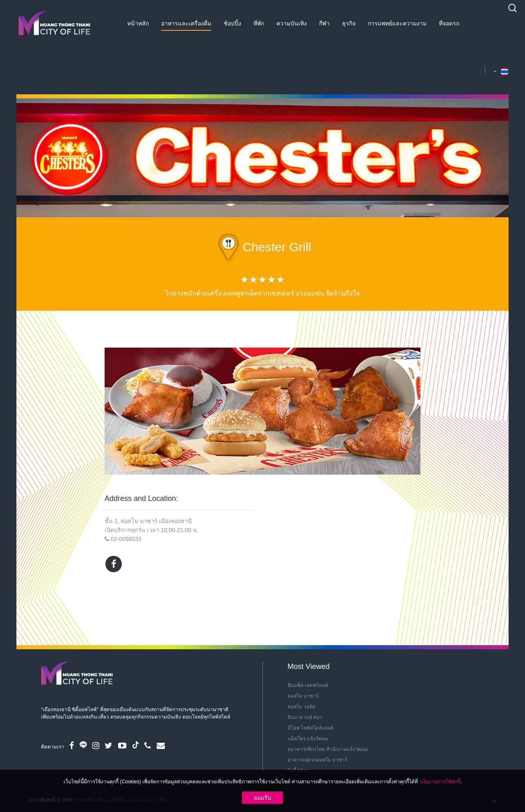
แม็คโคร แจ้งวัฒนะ (308, 739)
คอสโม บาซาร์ (303, 696)
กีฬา (324, 23)
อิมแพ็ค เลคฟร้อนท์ (308, 685)
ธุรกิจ (349, 23)
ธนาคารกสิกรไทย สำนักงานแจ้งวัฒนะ (328, 749)
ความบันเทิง (292, 23)
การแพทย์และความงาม (397, 23)
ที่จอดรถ (449, 23)
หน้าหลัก (138, 23)
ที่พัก (259, 23)
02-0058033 (126, 539)
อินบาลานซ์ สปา (305, 717)
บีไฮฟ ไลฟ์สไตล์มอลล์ (310, 728)
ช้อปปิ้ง (232, 23)
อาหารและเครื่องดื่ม (186, 23)
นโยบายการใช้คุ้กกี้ (440, 782)
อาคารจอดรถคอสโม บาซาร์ (317, 760)
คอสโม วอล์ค (301, 707)
